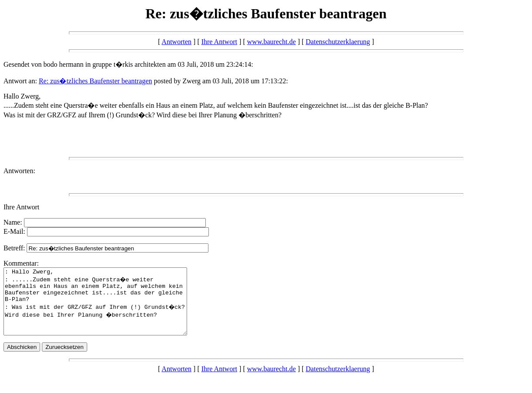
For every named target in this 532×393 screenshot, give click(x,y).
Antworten (177, 42)
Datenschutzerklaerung (338, 42)
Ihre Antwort (219, 42)
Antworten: (19, 171)
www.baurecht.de (272, 42)
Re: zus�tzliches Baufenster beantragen (95, 81)
